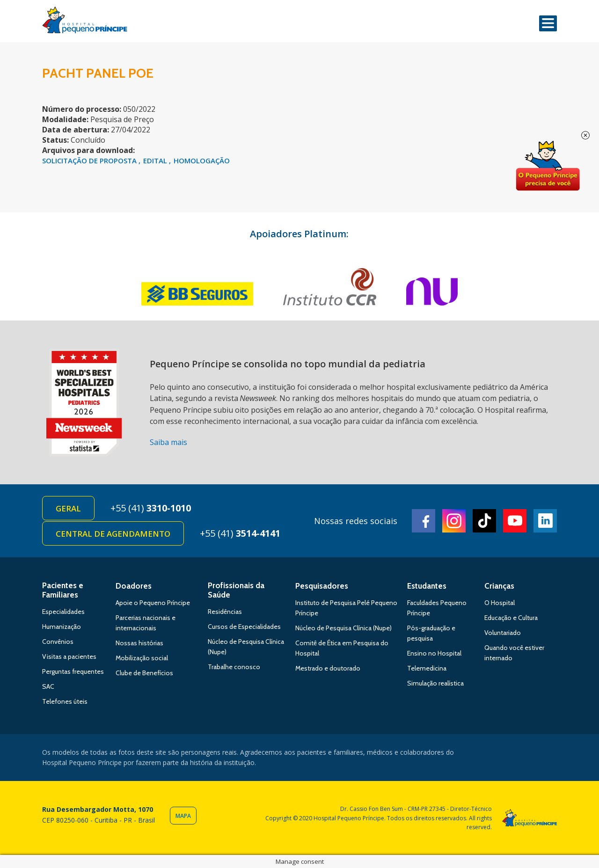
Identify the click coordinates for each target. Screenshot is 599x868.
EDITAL (156, 160)
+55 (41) (151, 508)
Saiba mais (168, 442)
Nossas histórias (139, 643)
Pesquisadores (322, 586)
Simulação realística (435, 683)
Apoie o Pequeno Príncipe (153, 603)
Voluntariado (503, 633)
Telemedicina (427, 668)
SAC (48, 686)
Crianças (499, 586)
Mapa (183, 816)
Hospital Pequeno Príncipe (85, 22)
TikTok (484, 521)
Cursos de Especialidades (244, 627)
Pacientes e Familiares (63, 590)
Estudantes (427, 586)
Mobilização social (142, 658)
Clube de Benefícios (144, 673)
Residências (225, 612)
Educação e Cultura (511, 618)
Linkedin (545, 521)
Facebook (424, 521)
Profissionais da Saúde (236, 590)
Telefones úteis (65, 701)
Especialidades (63, 612)
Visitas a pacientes (69, 656)
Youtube (515, 521)
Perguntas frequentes (73, 671)
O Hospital (500, 603)
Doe (548, 166)
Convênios (58, 642)
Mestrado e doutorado (328, 668)
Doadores (134, 586)
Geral (68, 508)
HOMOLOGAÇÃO (202, 160)
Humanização (62, 627)
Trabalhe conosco (234, 667)
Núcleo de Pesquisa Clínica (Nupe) (343, 628)
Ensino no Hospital (434, 653)
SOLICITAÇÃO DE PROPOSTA (90, 160)
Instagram (454, 521)
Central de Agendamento (113, 534)
